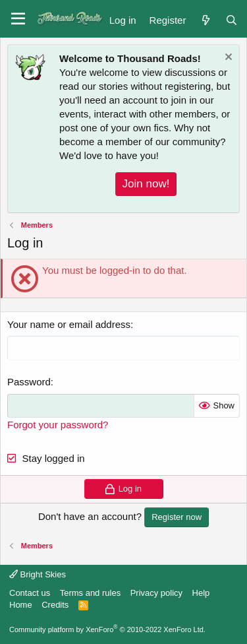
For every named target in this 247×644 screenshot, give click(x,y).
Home (21, 605)
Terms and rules (90, 593)
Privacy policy (156, 593)
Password (29, 382)
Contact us (30, 593)
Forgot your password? (58, 425)
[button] (18, 19)
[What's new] (205, 19)
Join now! (146, 184)
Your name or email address (69, 324)
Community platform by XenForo (107, 629)
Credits (55, 605)
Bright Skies (38, 574)
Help (201, 593)
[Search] (232, 19)
